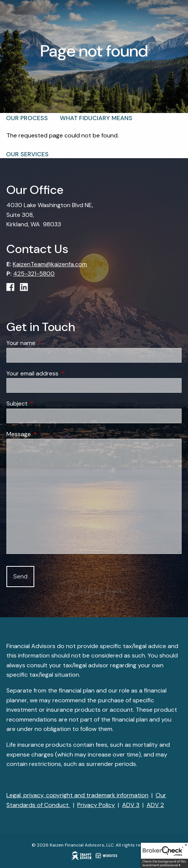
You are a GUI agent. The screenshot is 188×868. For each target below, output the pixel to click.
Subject (46, 403)
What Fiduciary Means (96, 118)
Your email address (61, 373)
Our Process (27, 118)
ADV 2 (155, 805)
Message (47, 434)
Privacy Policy (96, 805)
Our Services (27, 154)
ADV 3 (131, 805)
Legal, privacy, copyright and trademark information (77, 795)
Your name (50, 343)
